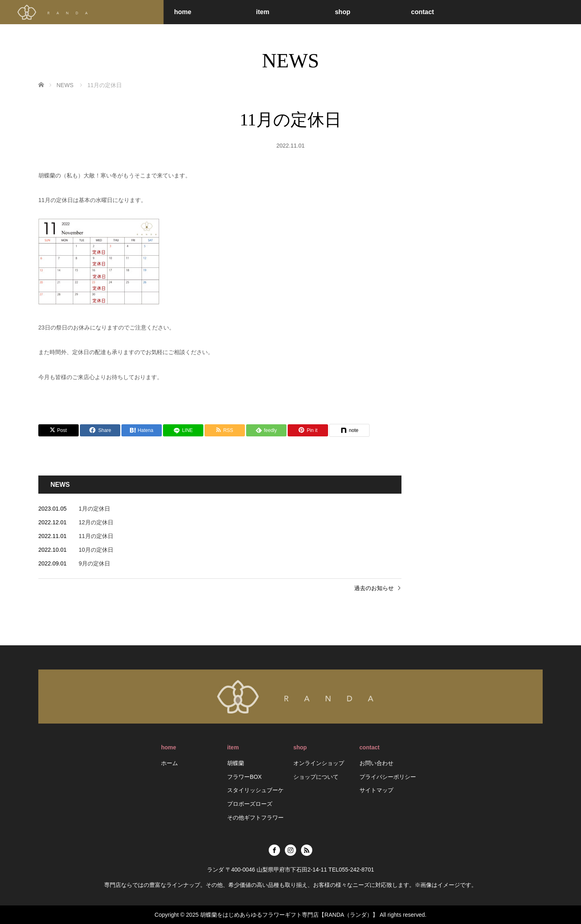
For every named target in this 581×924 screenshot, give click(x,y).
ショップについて (316, 777)
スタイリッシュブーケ (255, 790)
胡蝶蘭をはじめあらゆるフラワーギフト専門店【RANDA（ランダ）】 (289, 915)
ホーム (169, 763)
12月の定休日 (96, 522)
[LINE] (183, 430)
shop (343, 12)
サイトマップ (376, 790)
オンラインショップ (319, 763)
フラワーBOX (245, 777)
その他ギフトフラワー (255, 818)
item (262, 12)
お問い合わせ (376, 763)
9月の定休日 (94, 563)
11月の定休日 (96, 536)
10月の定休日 (96, 550)
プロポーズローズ (250, 804)
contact (423, 12)
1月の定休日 (94, 509)
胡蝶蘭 (236, 763)
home (183, 12)
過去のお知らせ (374, 588)
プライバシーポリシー (388, 777)
